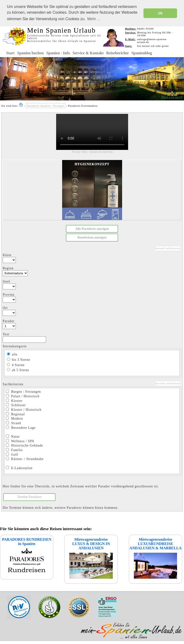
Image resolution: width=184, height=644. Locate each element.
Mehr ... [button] (94, 19)
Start (10, 53)
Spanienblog (142, 53)
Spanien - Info (58, 53)
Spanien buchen (30, 53)
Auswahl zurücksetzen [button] (168, 248)
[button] (92, 228)
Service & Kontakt (88, 53)
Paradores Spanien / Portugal (46, 105)
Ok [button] (160, 13)
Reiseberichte (118, 53)
